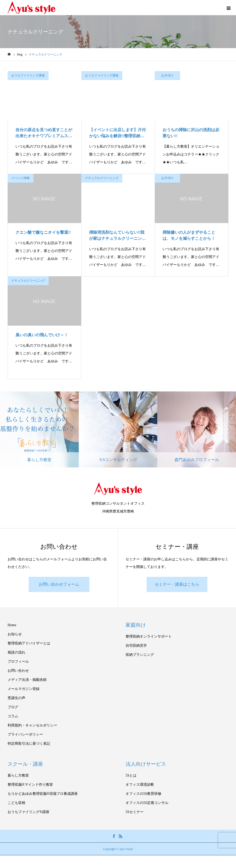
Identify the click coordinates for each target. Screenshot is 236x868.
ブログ (13, 707)
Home (12, 625)
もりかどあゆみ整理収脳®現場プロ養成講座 (43, 794)
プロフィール (18, 662)
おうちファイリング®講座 (28, 812)
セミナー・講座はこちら (177, 584)
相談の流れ (16, 652)
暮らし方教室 (18, 775)
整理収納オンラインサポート (149, 636)
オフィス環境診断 (140, 785)
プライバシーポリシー (25, 734)
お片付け (167, 75)
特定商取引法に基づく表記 (29, 744)
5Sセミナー (135, 812)
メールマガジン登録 (24, 689)
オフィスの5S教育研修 (143, 794)
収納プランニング (140, 655)
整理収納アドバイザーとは (29, 643)
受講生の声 (16, 698)
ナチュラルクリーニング (102, 178)
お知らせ (15, 634)
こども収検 (16, 803)
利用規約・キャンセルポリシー (32, 725)
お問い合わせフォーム (59, 584)
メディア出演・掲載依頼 (27, 680)
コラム (13, 716)
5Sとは (131, 775)
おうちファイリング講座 (28, 75)
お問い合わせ (18, 671)
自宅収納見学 (136, 646)
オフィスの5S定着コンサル (147, 803)
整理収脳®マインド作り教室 (30, 785)
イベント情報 (21, 178)
